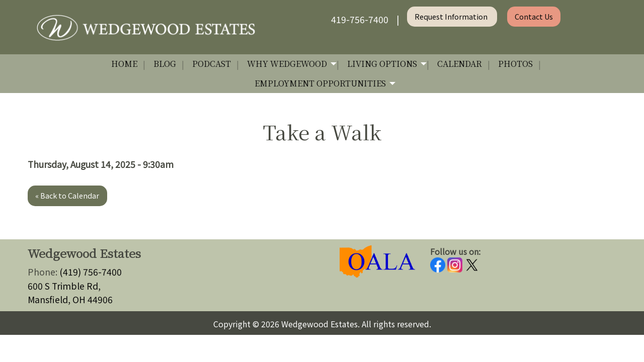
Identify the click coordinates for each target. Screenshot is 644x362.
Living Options (382, 64)
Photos (515, 64)
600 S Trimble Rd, (64, 286)
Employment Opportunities (320, 83)
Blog (165, 64)
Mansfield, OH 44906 (70, 299)
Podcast (212, 64)
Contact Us (534, 16)
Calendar (460, 64)
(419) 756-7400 (91, 272)
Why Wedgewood (287, 64)
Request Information (452, 16)
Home (124, 64)
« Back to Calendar (67, 195)
